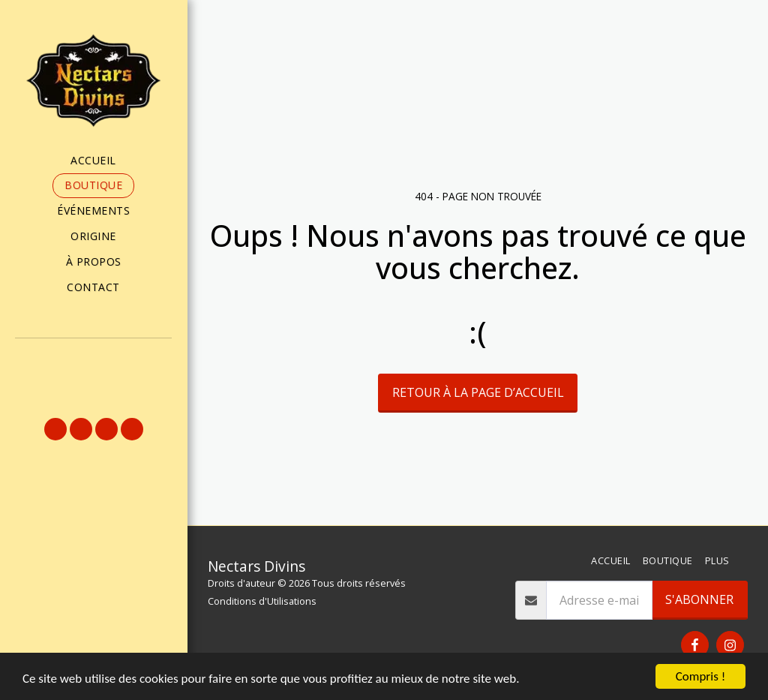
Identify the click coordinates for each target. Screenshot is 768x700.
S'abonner (699, 599)
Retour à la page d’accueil (478, 392)
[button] (93, 359)
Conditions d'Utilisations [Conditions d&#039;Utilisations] (262, 601)
